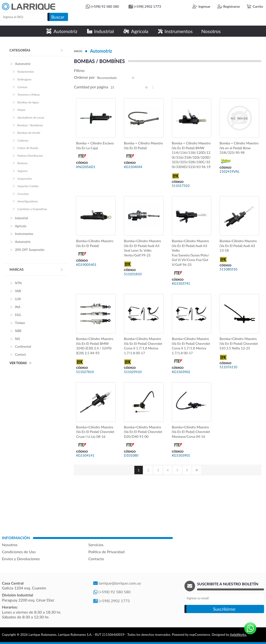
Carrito (258, 6)
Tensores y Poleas (29, 95)
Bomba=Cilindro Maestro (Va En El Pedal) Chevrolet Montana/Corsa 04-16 (191, 432)
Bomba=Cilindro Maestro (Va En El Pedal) (95, 243)
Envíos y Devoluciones (21, 559)
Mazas (22, 110)
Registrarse (232, 6)
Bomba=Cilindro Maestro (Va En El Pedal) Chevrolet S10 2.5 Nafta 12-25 (239, 343)
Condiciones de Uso (19, 552)
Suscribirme (224, 609)
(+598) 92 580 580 (105, 6)
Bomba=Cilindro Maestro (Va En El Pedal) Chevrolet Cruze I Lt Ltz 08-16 (95, 432)
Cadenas (23, 140)
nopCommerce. (200, 635)
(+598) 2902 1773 (147, 6)
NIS (18, 339)
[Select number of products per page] (130, 87)
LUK (18, 299)
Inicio (78, 51)
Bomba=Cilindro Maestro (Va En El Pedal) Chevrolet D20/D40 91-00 (143, 432)
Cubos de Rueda (28, 148)
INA (18, 307)
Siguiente (187, 470)
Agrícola (21, 226)
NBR (18, 331)
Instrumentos (24, 234)
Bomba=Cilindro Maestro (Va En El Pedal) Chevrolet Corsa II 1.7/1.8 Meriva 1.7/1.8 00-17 (143, 346)
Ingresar (205, 6)
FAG (18, 315)
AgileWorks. (238, 635)
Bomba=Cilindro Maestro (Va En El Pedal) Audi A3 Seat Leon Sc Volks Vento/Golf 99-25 (143, 248)
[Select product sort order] (117, 78)
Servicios (96, 545)
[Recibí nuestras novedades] (224, 598)
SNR (18, 291)
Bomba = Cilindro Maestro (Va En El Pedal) (143, 145)
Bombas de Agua (28, 102)
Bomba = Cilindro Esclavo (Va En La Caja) (95, 145)
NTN (18, 283)
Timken (20, 323)
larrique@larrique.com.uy (120, 583)
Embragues (24, 79)
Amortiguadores (28, 201)
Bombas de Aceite (29, 133)
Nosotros (10, 545)
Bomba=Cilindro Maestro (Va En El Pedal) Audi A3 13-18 (238, 246)
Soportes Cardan (28, 186)
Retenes (23, 163)
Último (197, 470)
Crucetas (23, 194)
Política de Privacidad (106, 552)
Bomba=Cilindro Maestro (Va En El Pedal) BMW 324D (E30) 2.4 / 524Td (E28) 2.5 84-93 (95, 346)
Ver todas (18, 363)
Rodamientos (26, 72)
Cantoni (20, 354)
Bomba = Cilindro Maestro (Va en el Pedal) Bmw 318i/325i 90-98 (239, 148)
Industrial (21, 218)
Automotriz (101, 51)
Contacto (96, 559)
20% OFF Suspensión (30, 250)
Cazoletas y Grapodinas (32, 209)
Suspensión (25, 179)
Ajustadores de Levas (31, 117)
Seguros (23, 171)
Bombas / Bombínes (30, 125)
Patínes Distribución (30, 156)
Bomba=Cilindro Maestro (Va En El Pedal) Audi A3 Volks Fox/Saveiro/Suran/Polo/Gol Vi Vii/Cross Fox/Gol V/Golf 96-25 (190, 253)
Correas (22, 87)
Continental (23, 347)
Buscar (58, 17)
